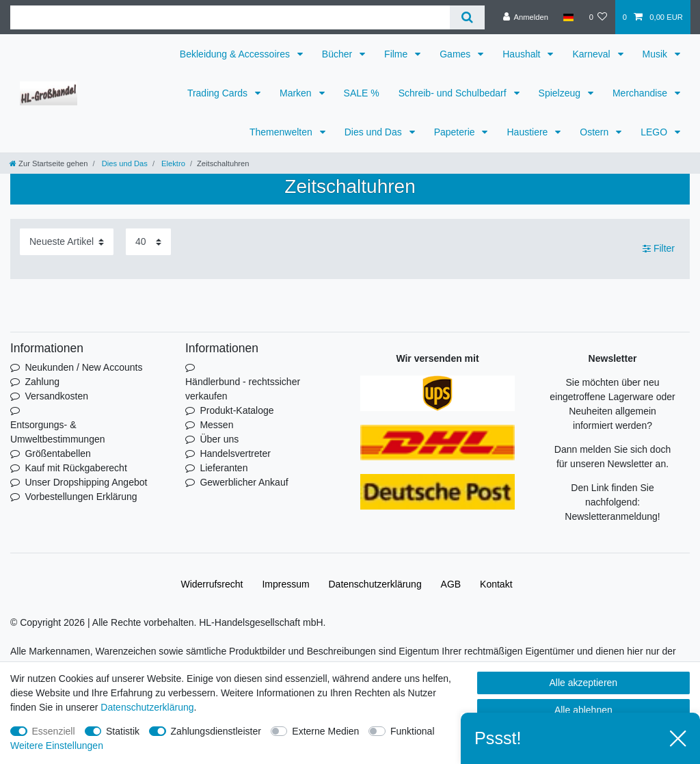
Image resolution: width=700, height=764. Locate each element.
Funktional (413, 731)
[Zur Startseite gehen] (49, 163)
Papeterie (456, 132)
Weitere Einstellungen (57, 746)
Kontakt (496, 584)
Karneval (592, 54)
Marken (297, 93)
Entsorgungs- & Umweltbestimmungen (58, 432)
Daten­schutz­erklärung (375, 584)
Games (456, 54)
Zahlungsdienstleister (216, 731)
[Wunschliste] (598, 17)
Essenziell (54, 731)
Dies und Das (375, 132)
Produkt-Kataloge (237, 410)
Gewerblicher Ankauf (244, 482)
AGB (451, 584)
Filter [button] (659, 249)
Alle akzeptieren (584, 683)
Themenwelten (282, 132)
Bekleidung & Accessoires (236, 54)
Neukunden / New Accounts (83, 367)
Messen (216, 425)
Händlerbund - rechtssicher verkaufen (243, 389)
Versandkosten (56, 396)
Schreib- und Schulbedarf (454, 93)
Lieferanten (224, 468)
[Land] (568, 17)
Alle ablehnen (583, 710)
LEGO (655, 132)
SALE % (362, 93)
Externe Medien (325, 731)
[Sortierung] (67, 242)
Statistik (123, 731)
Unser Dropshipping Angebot (86, 482)
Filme (397, 54)
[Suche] (467, 17)
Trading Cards (219, 93)
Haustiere (528, 132)
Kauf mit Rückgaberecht (76, 468)
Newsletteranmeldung (611, 516)
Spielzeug (561, 93)
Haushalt (523, 54)
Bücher (338, 54)
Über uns (219, 439)
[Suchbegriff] (230, 17)
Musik (656, 54)
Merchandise (641, 93)
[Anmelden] (525, 17)
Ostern (595, 132)
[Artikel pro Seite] (148, 242)
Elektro (172, 163)
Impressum (285, 584)
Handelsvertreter (235, 453)
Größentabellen (58, 453)
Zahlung (42, 382)
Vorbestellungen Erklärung (81, 497)
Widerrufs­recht (212, 584)
